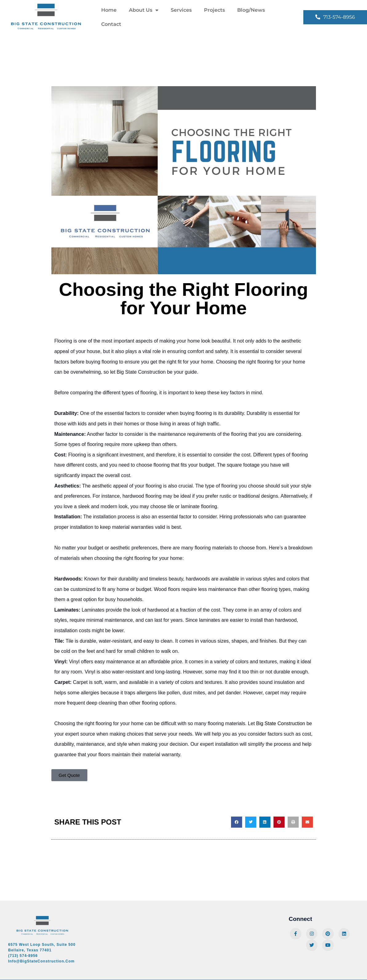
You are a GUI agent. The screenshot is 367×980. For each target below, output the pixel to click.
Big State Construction (281, 723)
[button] (237, 822)
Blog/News (251, 10)
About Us (144, 10)
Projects (214, 10)
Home (109, 10)
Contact (111, 24)
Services (181, 10)
